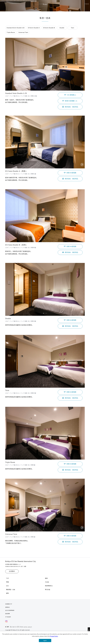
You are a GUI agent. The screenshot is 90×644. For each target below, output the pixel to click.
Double (62, 28)
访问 (7, 586)
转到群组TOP (9, 604)
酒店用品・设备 (11, 589)
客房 (46, 578)
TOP (7, 578)
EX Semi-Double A (34, 28)
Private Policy (54, 636)
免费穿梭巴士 (49, 586)
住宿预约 (12, 571)
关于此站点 (8, 617)
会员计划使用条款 (10, 610)
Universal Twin (23, 32)
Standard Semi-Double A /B (16, 28)
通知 (7, 593)
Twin (73, 28)
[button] (42, 88)
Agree (45, 640)
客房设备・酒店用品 (71, 107)
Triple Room (11, 32)
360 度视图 (71, 95)
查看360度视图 (71, 101)
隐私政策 (8, 614)
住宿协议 (8, 607)
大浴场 (47, 582)
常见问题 (48, 589)
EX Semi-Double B (49, 28)
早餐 (7, 582)
